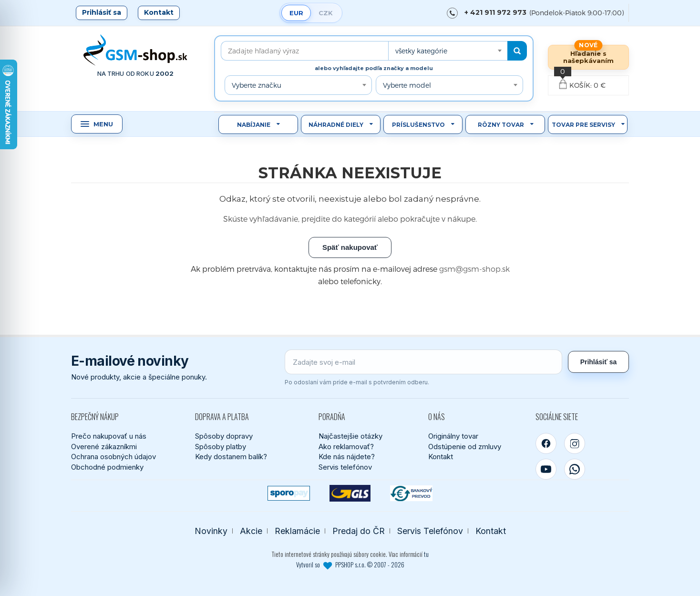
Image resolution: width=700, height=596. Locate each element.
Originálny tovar (453, 436)
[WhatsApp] (575, 469)
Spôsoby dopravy (224, 436)
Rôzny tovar (501, 125)
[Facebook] (546, 443)
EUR (296, 13)
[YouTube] (546, 469)
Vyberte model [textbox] (407, 85)
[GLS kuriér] (350, 493)
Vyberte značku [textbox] (257, 85)
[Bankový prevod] (411, 493)
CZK (326, 13)
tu (426, 554)
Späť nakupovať (350, 247)
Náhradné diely (336, 125)
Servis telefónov (345, 467)
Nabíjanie (254, 125)
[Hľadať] (517, 51)
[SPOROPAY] (289, 493)
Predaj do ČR (359, 531)
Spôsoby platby (221, 447)
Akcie (251, 531)
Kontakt (159, 12)
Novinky (211, 531)
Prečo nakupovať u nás (109, 436)
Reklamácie (297, 531)
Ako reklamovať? (346, 447)
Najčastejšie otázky (350, 436)
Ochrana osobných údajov (113, 457)
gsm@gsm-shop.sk (474, 269)
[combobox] (448, 51)
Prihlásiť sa (102, 12)
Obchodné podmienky (107, 467)
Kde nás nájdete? (347, 457)
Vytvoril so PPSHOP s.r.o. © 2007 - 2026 (350, 565)
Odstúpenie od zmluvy (465, 447)
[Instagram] (575, 443)
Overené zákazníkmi (104, 447)
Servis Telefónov (430, 531)
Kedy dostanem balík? (231, 457)
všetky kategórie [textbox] (421, 51)
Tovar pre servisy (583, 125)
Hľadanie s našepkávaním (588, 57)
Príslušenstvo (418, 125)
